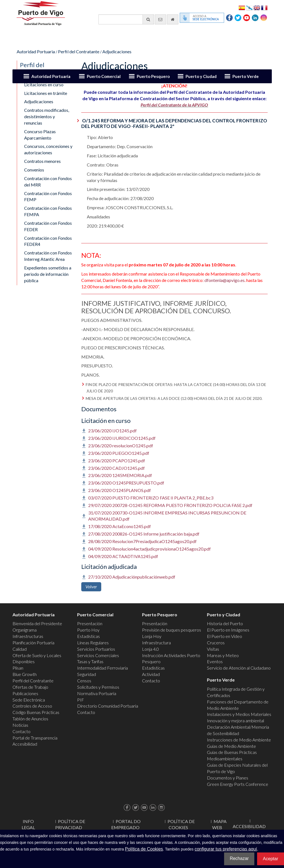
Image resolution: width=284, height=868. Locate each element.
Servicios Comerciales (98, 655)
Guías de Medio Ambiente (231, 746)
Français (264, 7)
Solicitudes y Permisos (98, 687)
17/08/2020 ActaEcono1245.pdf (120, 526)
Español (242, 7)
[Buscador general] (126, 19)
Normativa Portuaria (97, 693)
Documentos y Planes (228, 778)
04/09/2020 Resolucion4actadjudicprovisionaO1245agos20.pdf (149, 549)
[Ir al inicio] (173, 19)
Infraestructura (156, 643)
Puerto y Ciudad (201, 76)
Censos (84, 681)
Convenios (34, 170)
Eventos (215, 661)
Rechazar (239, 858)
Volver (91, 586)
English (257, 7)
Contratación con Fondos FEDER (48, 226)
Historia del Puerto (225, 623)
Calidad (20, 649)
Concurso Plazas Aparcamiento (40, 135)
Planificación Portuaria (33, 643)
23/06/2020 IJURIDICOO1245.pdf (122, 438)
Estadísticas (88, 636)
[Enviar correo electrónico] (160, 19)
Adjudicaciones (117, 51)
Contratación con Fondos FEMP (48, 196)
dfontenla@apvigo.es (225, 280)
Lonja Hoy (152, 636)
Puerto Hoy (88, 630)
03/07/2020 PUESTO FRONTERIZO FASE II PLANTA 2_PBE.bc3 (151, 498)
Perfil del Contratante (79, 51)
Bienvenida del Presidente (37, 623)
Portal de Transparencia (35, 738)
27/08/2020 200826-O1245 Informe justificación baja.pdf (144, 534)
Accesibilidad (25, 744)
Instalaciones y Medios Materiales (239, 714)
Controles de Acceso (32, 706)
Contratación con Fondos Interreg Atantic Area (48, 256)
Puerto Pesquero (153, 76)
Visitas (213, 649)
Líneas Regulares (93, 643)
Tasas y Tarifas (90, 661)
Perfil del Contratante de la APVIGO (174, 105)
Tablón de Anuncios (30, 719)
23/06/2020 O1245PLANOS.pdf (120, 490)
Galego (249, 7)
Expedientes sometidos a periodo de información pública (48, 274)
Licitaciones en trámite (46, 93)
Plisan (18, 668)
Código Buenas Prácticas (36, 712)
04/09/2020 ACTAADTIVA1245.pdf (123, 556)
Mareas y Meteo (223, 655)
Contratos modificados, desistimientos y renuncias (47, 116)
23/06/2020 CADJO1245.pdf (116, 468)
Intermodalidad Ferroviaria (102, 668)
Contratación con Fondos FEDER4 (48, 241)
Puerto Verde (246, 76)
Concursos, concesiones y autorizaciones (48, 149)
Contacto (21, 731)
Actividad (151, 674)
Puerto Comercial (104, 76)
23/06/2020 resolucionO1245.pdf (121, 446)
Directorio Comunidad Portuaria (108, 706)
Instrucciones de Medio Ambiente (239, 740)
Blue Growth (25, 674)
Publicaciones (25, 693)
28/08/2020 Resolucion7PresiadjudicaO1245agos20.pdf (142, 541)
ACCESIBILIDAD (249, 826)
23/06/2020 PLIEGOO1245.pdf (119, 453)
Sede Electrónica (29, 700)
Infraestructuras (28, 636)
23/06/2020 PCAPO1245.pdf (117, 461)
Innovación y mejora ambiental (235, 721)
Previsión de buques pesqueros (172, 630)
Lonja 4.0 (150, 649)
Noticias (20, 725)
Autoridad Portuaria (51, 76)
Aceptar (271, 859)
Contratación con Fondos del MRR (48, 181)
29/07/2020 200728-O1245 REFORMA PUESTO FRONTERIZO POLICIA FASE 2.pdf (170, 505)
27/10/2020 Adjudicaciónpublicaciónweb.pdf (132, 577)
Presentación (90, 623)
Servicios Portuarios (96, 649)
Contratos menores (42, 161)
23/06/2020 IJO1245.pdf (112, 431)
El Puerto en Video (225, 636)
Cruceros (216, 643)
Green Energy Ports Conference (238, 784)
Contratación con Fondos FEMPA (48, 211)
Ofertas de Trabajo (30, 687)
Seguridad (87, 674)
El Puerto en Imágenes (228, 630)
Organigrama (25, 630)
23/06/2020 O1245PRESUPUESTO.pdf (126, 483)
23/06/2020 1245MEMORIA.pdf (120, 475)
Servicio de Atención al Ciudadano (239, 668)
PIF (81, 700)
